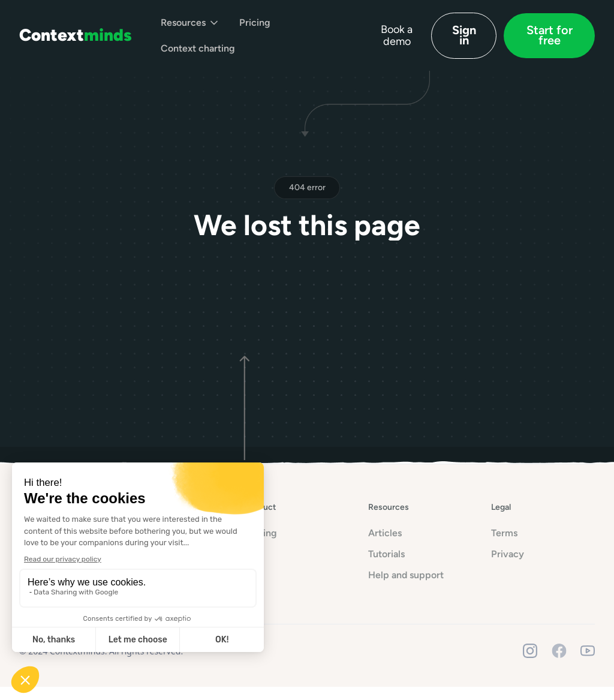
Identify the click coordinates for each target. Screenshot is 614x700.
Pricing (255, 22)
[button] (190, 22)
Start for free (550, 35)
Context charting (198, 48)
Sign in (464, 35)
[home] (76, 35)
